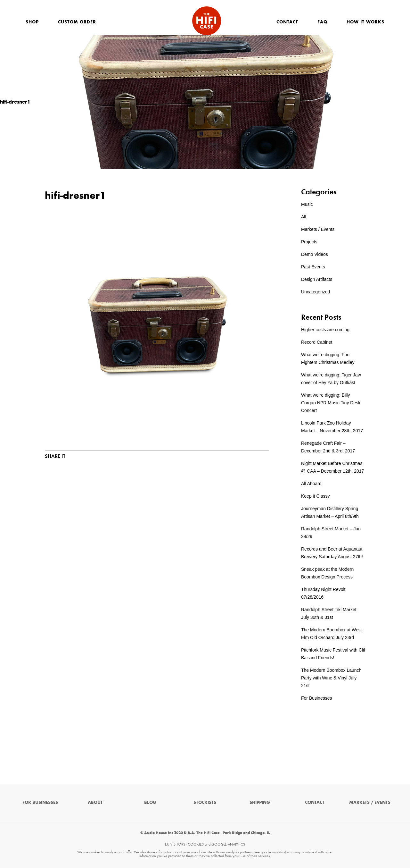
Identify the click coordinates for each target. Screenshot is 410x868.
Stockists (205, 802)
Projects (309, 242)
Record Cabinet (317, 342)
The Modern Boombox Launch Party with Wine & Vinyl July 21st (331, 678)
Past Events (313, 267)
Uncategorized (316, 292)
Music (307, 204)
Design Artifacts (317, 279)
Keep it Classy (315, 496)
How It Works (365, 22)
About (95, 802)
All (304, 217)
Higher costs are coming (325, 330)
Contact (287, 22)
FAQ (322, 22)
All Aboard (311, 484)
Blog (150, 802)
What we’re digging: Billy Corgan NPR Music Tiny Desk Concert (331, 403)
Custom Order (77, 22)
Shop (32, 22)
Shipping (260, 802)
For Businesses (316, 698)
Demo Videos (315, 254)
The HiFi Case (207, 21)
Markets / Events (318, 229)
